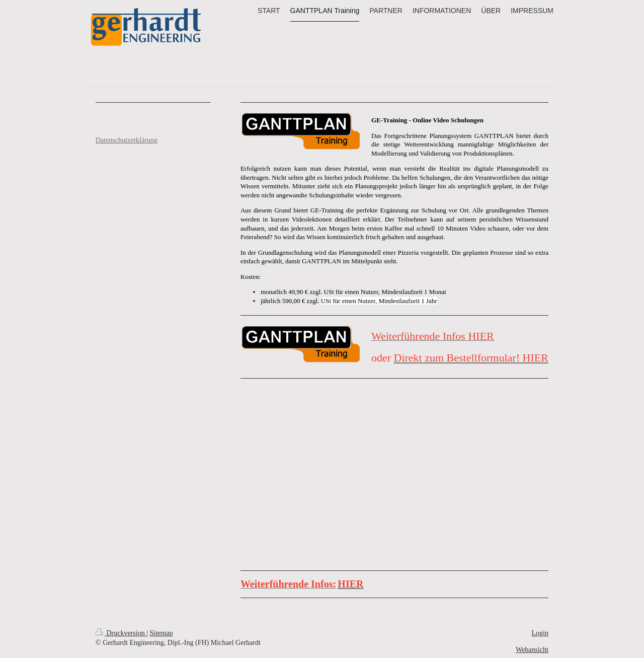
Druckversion (121, 633)
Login (540, 633)
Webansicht (532, 650)
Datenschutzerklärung (127, 140)
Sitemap (162, 633)
